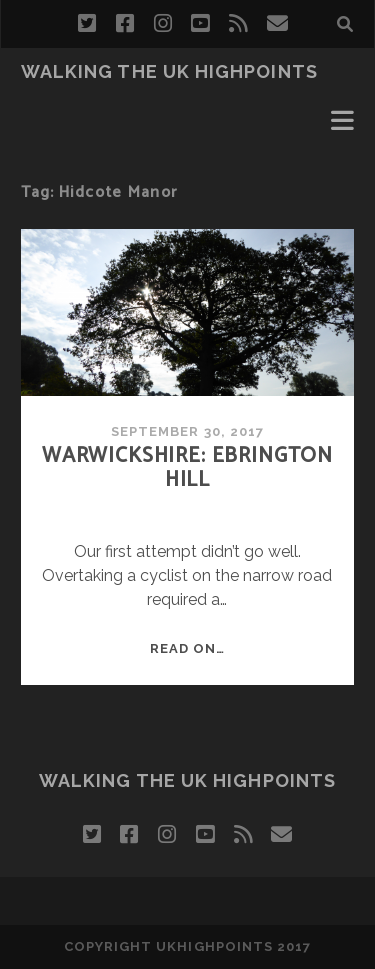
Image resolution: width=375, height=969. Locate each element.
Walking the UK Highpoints (169, 71)
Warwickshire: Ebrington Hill (187, 468)
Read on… (187, 648)
